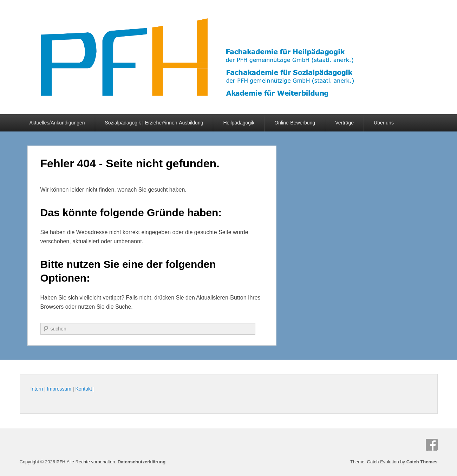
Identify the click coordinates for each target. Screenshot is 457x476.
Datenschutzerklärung (142, 462)
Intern (37, 389)
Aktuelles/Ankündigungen (57, 123)
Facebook (432, 445)
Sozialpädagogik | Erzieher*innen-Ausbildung (154, 123)
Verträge (344, 123)
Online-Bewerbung (295, 123)
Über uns (384, 123)
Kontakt (83, 389)
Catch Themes (422, 462)
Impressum (59, 389)
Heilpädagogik (239, 123)
